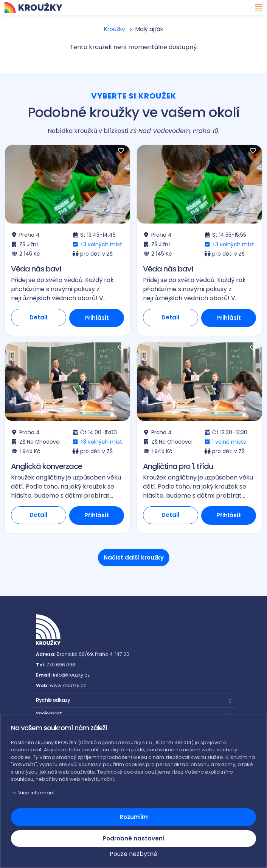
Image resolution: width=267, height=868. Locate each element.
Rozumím (134, 817)
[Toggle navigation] (256, 8)
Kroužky (114, 29)
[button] (133, 700)
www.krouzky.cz (68, 685)
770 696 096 (61, 665)
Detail (38, 317)
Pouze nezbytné (133, 854)
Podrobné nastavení (133, 838)
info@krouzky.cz (71, 675)
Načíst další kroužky (134, 557)
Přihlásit (97, 318)
